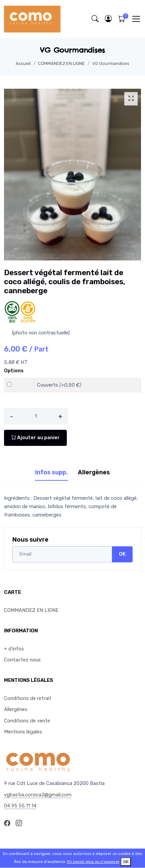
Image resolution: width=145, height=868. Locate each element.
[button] (108, 19)
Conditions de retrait (28, 698)
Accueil (23, 63)
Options (14, 371)
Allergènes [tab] (94, 472)
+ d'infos (14, 649)
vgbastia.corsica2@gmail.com (38, 795)
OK (122, 554)
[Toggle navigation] (136, 19)
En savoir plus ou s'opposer (93, 862)
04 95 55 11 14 (20, 806)
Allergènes (16, 709)
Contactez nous (22, 660)
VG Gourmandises (111, 63)
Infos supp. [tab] (51, 472)
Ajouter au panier (35, 438)
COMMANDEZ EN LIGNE (61, 63)
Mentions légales (23, 732)
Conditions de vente (27, 721)
